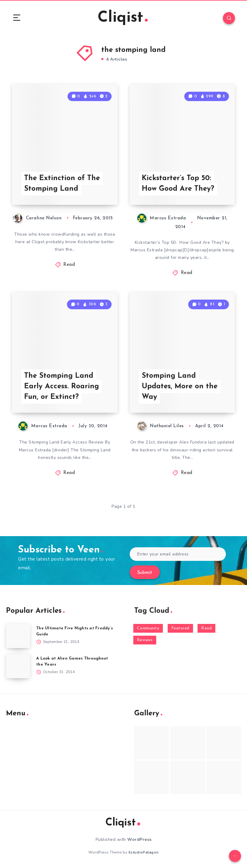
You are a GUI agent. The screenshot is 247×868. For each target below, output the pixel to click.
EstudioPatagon (144, 852)
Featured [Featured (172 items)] (180, 628)
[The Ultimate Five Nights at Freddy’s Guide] (18, 636)
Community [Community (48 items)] (148, 628)
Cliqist (123, 18)
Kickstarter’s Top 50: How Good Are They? (178, 184)
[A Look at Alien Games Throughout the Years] (18, 666)
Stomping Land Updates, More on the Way (180, 386)
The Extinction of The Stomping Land (62, 184)
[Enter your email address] (178, 554)
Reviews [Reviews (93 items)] (145, 640)
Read (69, 265)
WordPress (139, 839)
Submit (145, 573)
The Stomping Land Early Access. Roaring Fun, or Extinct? (62, 386)
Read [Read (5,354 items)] (206, 628)
